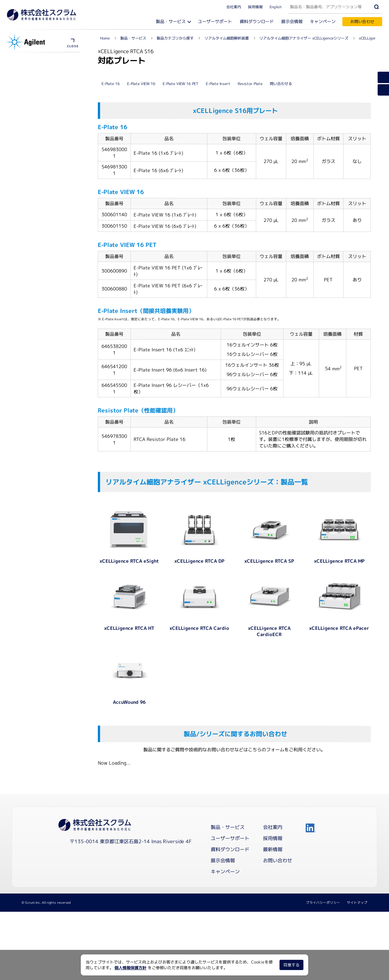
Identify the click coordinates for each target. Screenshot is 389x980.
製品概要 (22, 167)
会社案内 (234, 7)
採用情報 (255, 7)
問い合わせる (281, 200)
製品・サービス (171, 21)
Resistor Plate (250, 200)
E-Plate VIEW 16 (141, 200)
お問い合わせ (362, 21)
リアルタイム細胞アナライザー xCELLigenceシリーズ (45, 60)
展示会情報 (292, 21)
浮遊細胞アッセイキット (37, 104)
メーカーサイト (29, 124)
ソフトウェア (27, 83)
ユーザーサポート (215, 21)
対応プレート (26, 177)
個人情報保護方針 (131, 968)
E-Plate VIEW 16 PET (181, 200)
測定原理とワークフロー (37, 73)
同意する (291, 965)
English (276, 7)
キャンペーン (323, 21)
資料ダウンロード (257, 21)
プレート (23, 93)
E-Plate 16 (111, 200)
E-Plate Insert (218, 200)
